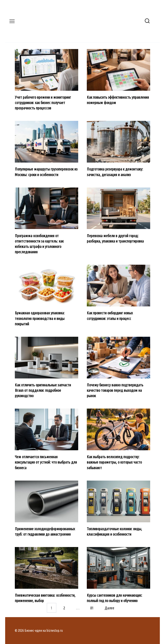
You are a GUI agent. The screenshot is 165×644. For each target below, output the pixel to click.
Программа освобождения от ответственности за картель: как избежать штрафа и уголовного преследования (39, 244)
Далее (109, 608)
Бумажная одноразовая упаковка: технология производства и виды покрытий (40, 318)
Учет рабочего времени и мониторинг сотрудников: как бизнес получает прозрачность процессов (43, 103)
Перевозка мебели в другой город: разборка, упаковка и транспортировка (115, 238)
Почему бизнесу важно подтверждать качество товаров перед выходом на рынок (115, 390)
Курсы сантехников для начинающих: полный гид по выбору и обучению (115, 598)
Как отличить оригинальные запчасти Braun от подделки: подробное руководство (43, 390)
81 (92, 608)
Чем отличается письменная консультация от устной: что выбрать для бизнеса (46, 462)
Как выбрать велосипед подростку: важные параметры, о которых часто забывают (114, 462)
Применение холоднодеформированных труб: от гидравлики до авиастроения (45, 531)
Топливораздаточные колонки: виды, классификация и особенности (114, 531)
